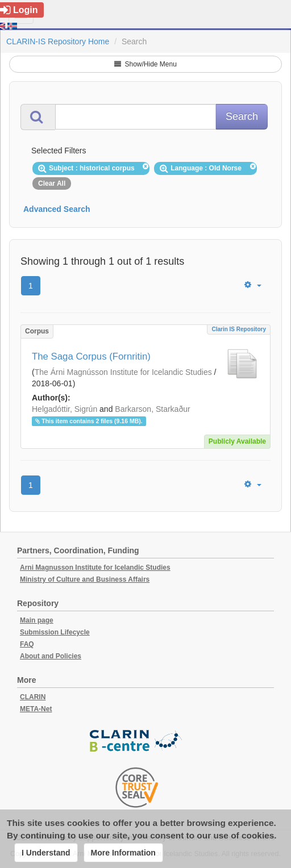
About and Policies (51, 656)
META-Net (36, 709)
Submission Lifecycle (55, 632)
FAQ (27, 644)
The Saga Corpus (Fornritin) (91, 356)
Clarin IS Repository (239, 329)
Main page (37, 620)
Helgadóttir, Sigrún (65, 409)
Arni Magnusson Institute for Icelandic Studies (95, 567)
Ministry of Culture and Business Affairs (85, 579)
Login (19, 10)
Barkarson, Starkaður (152, 409)
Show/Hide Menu (145, 64)
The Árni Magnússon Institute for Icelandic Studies (123, 372)
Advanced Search (57, 209)
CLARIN (33, 697)
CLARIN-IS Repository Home (58, 41)
